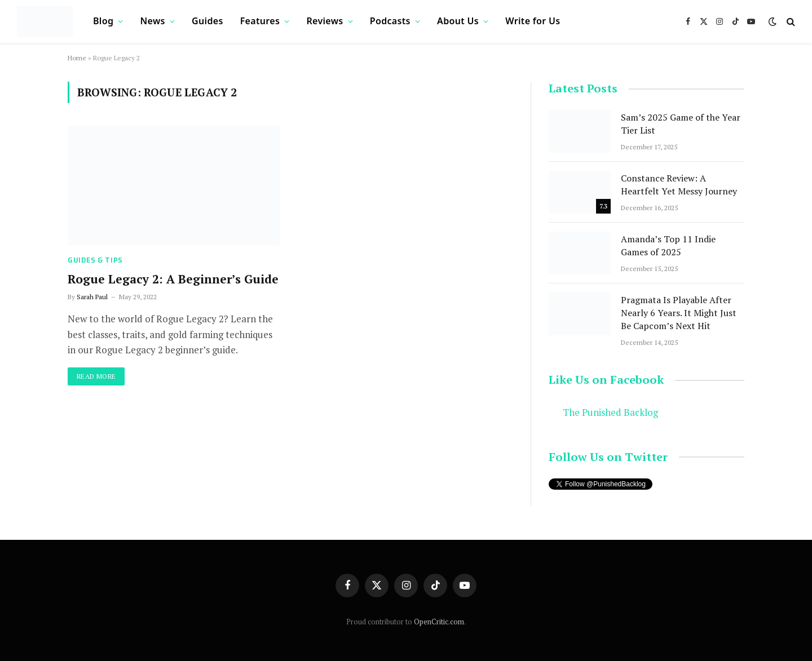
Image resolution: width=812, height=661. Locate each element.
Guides (208, 21)
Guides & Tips (95, 260)
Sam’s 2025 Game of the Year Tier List (681, 124)
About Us (458, 21)
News (153, 21)
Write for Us (533, 21)
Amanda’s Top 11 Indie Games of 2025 (668, 245)
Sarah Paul (92, 297)
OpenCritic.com (439, 622)
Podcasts (390, 21)
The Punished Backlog (610, 412)
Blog (103, 21)
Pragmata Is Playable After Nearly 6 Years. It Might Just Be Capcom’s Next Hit (679, 313)
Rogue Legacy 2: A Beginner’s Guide (173, 279)
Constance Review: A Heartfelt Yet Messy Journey (679, 185)
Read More (96, 376)
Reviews (325, 21)
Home (77, 58)
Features (260, 21)
